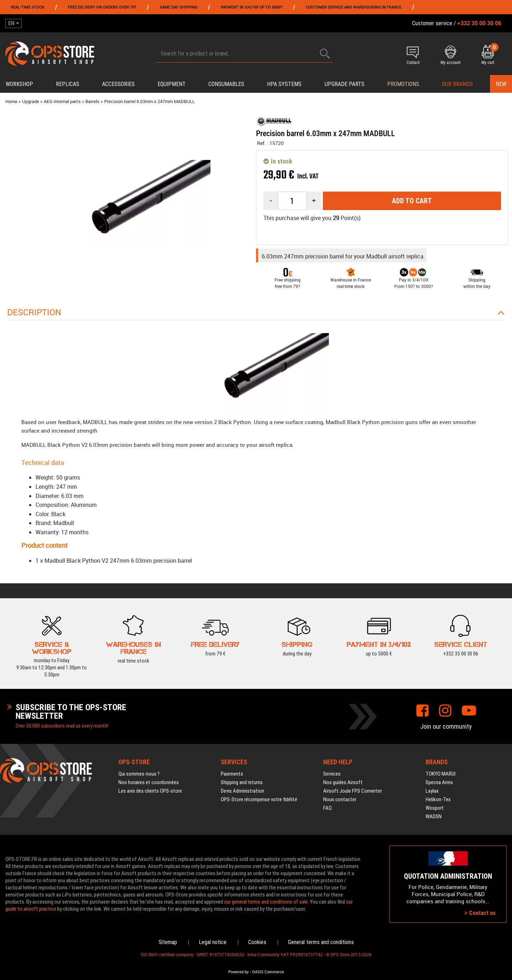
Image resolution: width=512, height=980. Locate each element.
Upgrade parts (345, 84)
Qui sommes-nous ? (139, 774)
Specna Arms (439, 782)
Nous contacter (340, 799)
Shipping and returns (242, 782)
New (501, 84)
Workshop (19, 84)
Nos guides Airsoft (343, 782)
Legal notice (213, 942)
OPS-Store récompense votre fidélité (259, 799)
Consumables (226, 84)
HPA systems (284, 84)
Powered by (239, 972)
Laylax (432, 791)
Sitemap (168, 942)
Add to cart (412, 201)
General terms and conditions (321, 942)
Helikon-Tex (438, 799)
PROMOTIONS (403, 84)
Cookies (257, 942)
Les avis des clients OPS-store (150, 791)
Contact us (480, 913)
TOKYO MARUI (441, 774)
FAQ (327, 808)
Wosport (435, 808)
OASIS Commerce (268, 972)
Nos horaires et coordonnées (149, 782)
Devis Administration (242, 791)
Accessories (118, 84)
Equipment (172, 84)
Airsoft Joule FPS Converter (353, 791)
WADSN (434, 816)
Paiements (232, 774)
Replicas (68, 84)
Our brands (457, 84)
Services (332, 774)
